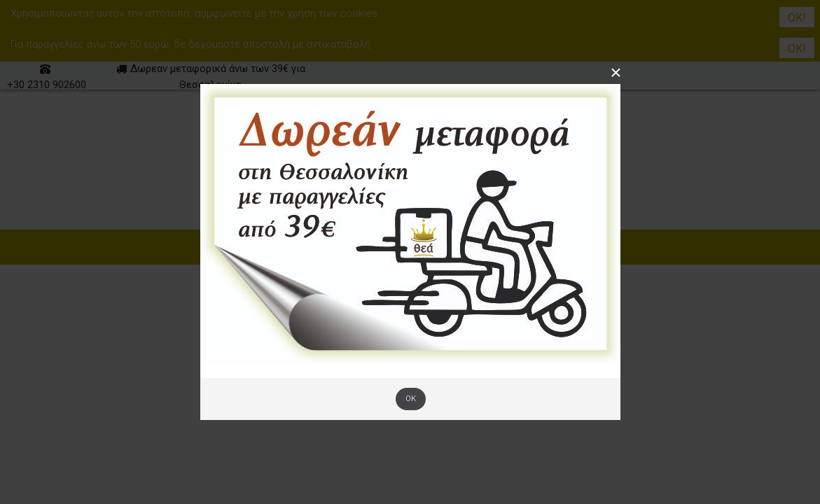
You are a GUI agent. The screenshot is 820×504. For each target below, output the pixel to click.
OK (411, 399)
